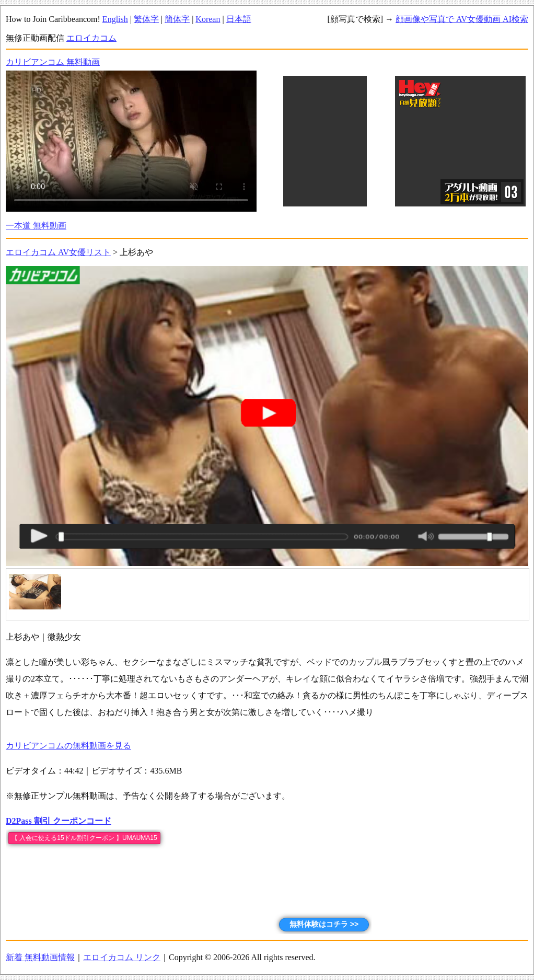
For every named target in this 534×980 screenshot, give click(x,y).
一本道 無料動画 (36, 226)
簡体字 (177, 19)
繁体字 (146, 19)
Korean (208, 19)
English (115, 19)
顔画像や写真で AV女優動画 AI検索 (462, 19)
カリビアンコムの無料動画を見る (68, 746)
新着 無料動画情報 (40, 957)
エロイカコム (91, 38)
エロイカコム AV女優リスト (58, 252)
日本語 (239, 19)
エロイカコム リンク (122, 957)
